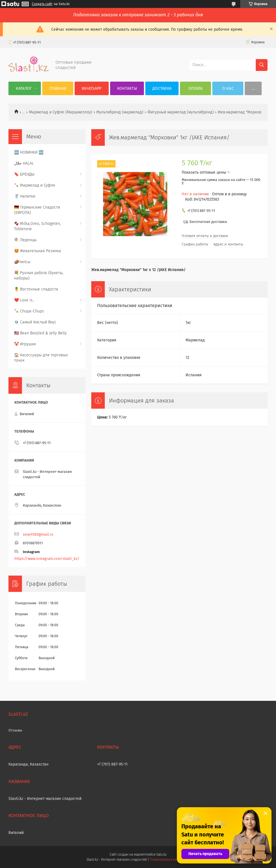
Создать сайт (42, 4)
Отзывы (15, 730)
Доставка (162, 89)
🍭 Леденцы (25, 240)
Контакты (127, 89)
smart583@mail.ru (38, 534)
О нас (228, 89)
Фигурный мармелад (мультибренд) (181, 112)
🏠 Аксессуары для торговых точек (41, 358)
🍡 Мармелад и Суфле (35, 185)
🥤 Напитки (25, 196)
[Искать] (262, 65)
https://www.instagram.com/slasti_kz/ (47, 559)
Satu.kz (161, 854)
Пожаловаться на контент (170, 860)
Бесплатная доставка (208, 222)
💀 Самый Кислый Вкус (35, 322)
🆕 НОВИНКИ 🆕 (29, 152)
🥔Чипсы (22, 262)
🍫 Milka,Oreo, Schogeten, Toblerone (37, 226)
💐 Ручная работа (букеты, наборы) (39, 276)
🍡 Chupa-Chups (29, 311)
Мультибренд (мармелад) (120, 112)
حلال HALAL (24, 163)
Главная (58, 89)
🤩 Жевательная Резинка (38, 251)
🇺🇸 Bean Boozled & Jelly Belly (40, 333)
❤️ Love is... (25, 300)
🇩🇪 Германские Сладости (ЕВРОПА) (37, 210)
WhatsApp (92, 89)
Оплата (196, 89)
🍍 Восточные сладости (36, 289)
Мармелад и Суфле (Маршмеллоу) (61, 112)
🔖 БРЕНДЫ (24, 174)
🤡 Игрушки (25, 344)
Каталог (24, 89)
